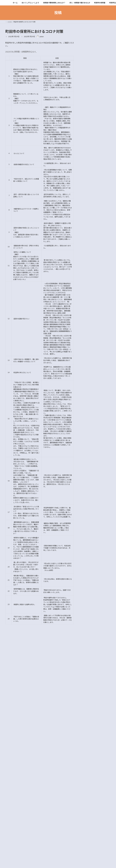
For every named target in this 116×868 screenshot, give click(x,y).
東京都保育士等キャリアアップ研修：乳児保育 (101, 128)
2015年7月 (87, 315)
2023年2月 (87, 205)
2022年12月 (87, 210)
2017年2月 (87, 297)
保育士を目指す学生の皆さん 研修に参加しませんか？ (101, 74)
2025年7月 (87, 186)
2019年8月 (87, 283)
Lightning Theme (58, 850)
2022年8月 (87, 214)
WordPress (48, 850)
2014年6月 (87, 362)
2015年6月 (87, 320)
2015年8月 (87, 311)
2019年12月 (87, 269)
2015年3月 (87, 334)
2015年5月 (87, 325)
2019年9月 (87, 279)
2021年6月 (87, 251)
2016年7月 (87, 302)
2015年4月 (87, 329)
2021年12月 (87, 237)
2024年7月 (87, 191)
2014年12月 (87, 348)
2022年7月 (87, 219)
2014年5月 (87, 366)
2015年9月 (87, 306)
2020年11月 (87, 260)
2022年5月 (87, 228)
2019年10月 (87, 274)
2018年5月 (87, 292)
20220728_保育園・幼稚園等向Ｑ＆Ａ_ (21, 52)
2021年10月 (87, 242)
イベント (86, 174)
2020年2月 (87, 265)
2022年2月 (87, 233)
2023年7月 (87, 200)
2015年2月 (87, 338)
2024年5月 (87, 196)
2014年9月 (87, 352)
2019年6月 (87, 288)
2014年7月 (87, 357)
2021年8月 (87, 246)
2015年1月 (87, 343)
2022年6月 (87, 223)
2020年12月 (87, 256)
